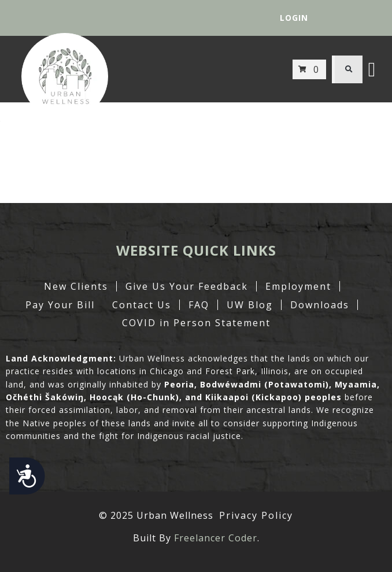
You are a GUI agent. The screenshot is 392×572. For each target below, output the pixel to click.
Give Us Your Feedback (187, 286)
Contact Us (142, 305)
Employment (298, 286)
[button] (349, 69)
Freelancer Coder (216, 538)
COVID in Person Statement (196, 323)
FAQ (199, 305)
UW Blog (250, 305)
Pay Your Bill (60, 305)
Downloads (320, 305)
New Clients (76, 286)
